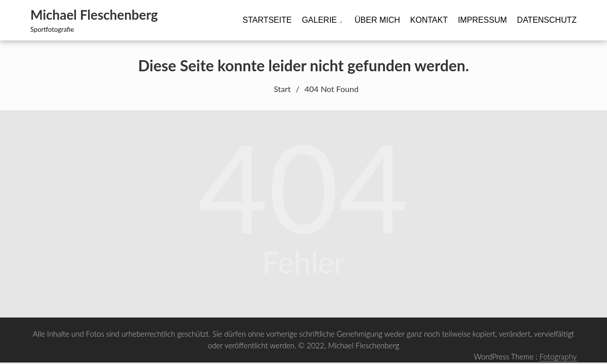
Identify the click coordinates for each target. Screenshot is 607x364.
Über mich (377, 20)
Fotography (558, 356)
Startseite (267, 20)
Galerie (319, 20)
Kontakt (429, 20)
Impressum (482, 20)
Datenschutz (547, 20)
